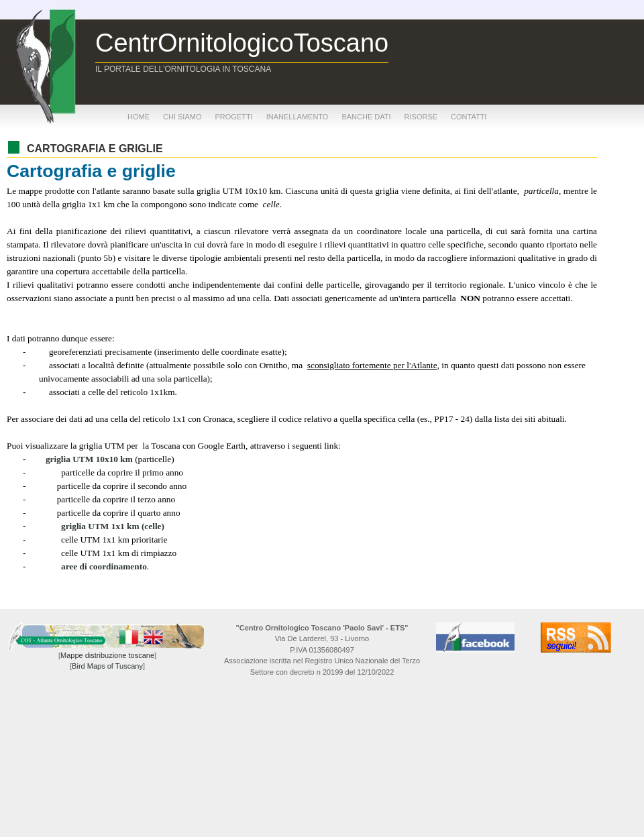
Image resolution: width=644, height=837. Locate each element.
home (139, 117)
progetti (233, 117)
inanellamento (298, 117)
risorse (421, 117)
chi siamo (182, 117)
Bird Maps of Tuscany (107, 666)
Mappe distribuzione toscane (107, 655)
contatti (469, 117)
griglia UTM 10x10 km (89, 459)
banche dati (366, 117)
